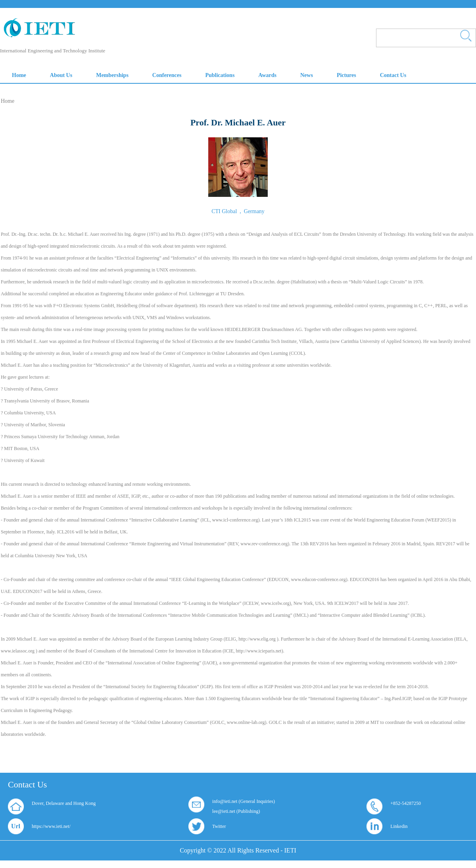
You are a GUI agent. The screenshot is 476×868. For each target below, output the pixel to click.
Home (8, 101)
